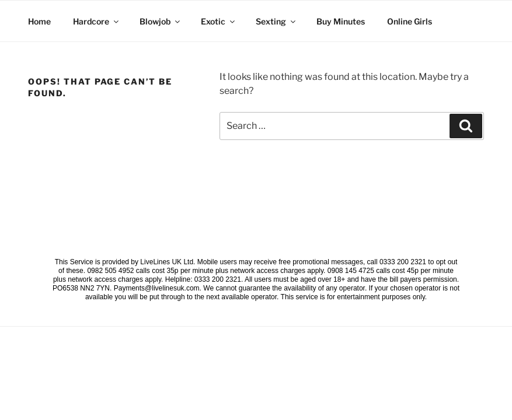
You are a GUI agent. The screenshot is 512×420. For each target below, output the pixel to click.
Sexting (276, 21)
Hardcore (97, 21)
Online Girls (410, 21)
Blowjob (161, 21)
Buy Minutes (341, 21)
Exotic (219, 21)
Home (39, 21)
